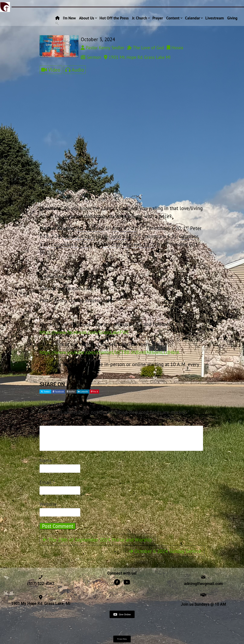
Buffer (71, 392)
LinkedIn (83, 392)
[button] (96, 18)
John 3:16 (121, 236)
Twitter (45, 392)
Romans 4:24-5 (78, 236)
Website (48, 504)
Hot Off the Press (114, 18)
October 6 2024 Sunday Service (165, 551)
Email (47, 482)
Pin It (94, 392)
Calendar (192, 18)
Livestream (215, 18)
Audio (75, 70)
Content (173, 18)
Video (51, 70)
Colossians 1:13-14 (71, 244)
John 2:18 (110, 244)
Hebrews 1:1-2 (139, 244)
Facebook (58, 392)
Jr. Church (140, 18)
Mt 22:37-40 (90, 228)
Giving (232, 18)
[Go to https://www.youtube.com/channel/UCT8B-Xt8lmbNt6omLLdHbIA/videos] (127, 583)
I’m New (69, 18)
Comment (51, 422)
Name (47, 460)
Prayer (158, 18)
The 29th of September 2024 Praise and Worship (97, 540)
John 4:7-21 (125, 228)
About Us (87, 18)
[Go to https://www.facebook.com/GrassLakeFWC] (117, 583)
